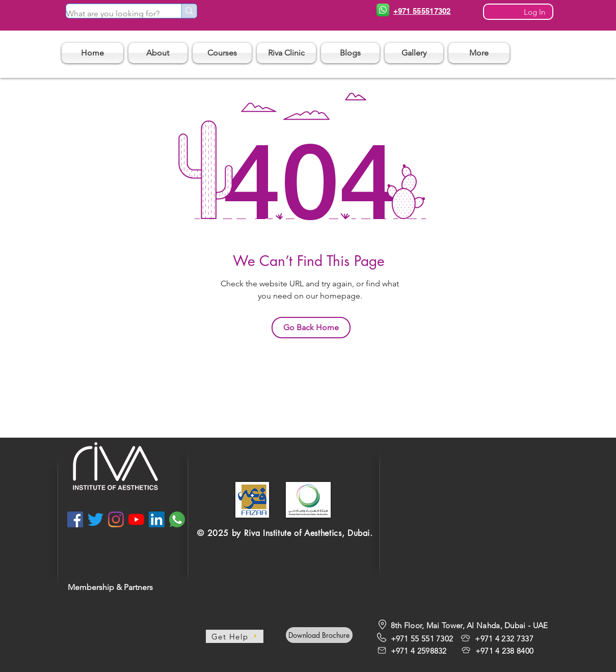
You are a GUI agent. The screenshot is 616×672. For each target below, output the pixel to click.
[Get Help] (235, 636)
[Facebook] (75, 519)
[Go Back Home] (311, 328)
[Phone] (383, 10)
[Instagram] (116, 519)
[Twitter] (96, 519)
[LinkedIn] (157, 519)
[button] (222, 53)
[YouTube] (136, 519)
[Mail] (382, 650)
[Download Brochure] (319, 635)
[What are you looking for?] (113, 14)
